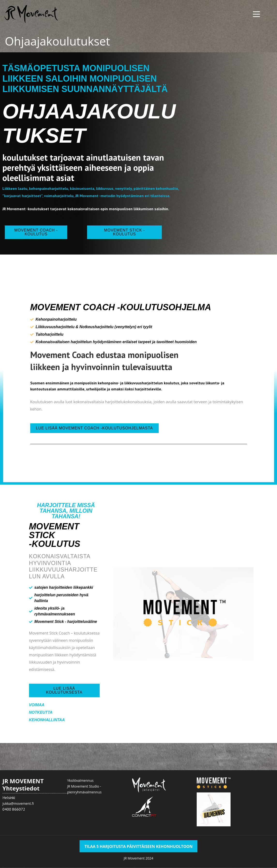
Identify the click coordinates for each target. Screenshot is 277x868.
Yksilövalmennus (80, 781)
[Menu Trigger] (257, 14)
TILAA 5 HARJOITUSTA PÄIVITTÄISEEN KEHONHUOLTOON (138, 847)
